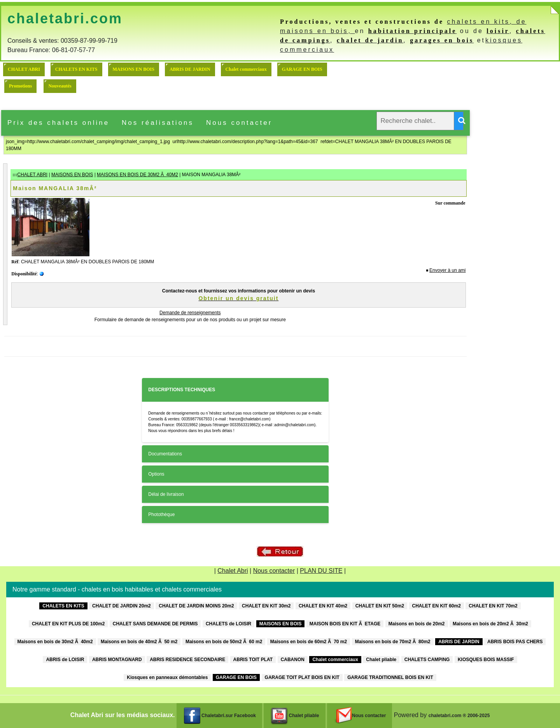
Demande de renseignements (190, 313)
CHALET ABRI (24, 69)
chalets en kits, (481, 22)
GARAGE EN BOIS (302, 69)
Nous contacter (239, 123)
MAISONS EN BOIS (134, 69)
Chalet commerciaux (246, 69)
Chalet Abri (233, 571)
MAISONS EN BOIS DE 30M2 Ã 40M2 (137, 175)
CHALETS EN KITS (76, 69)
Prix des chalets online (58, 123)
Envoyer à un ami (447, 270)
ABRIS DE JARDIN (190, 69)
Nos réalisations (158, 123)
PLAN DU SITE (321, 571)
